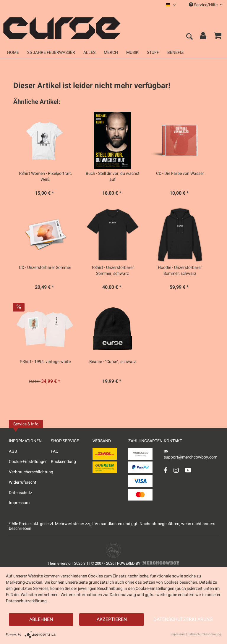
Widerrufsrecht (23, 482)
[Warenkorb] (218, 37)
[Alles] (89, 53)
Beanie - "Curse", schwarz (113, 362)
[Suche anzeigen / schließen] (189, 37)
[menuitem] (171, 5)
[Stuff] (153, 53)
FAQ (55, 451)
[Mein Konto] (203, 37)
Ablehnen (41, 619)
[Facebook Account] (166, 470)
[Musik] (132, 53)
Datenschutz (21, 493)
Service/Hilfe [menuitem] (206, 5)
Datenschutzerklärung (183, 619)
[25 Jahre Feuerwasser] (51, 53)
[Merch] (111, 53)
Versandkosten (108, 524)
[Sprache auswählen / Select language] (171, 5)
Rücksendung (63, 462)
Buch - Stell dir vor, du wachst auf (113, 177)
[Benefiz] (175, 53)
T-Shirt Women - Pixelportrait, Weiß (45, 177)
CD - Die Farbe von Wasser (180, 174)
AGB (13, 451)
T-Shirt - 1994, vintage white (45, 362)
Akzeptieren (112, 619)
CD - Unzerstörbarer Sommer (45, 268)
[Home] (13, 53)
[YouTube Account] (188, 470)
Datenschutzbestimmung (204, 634)
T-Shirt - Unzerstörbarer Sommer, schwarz (113, 271)
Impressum (19, 503)
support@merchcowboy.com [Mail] (190, 455)
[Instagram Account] (176, 470)
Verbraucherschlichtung (30, 472)
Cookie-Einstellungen (28, 462)
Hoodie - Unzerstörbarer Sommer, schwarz (180, 271)
